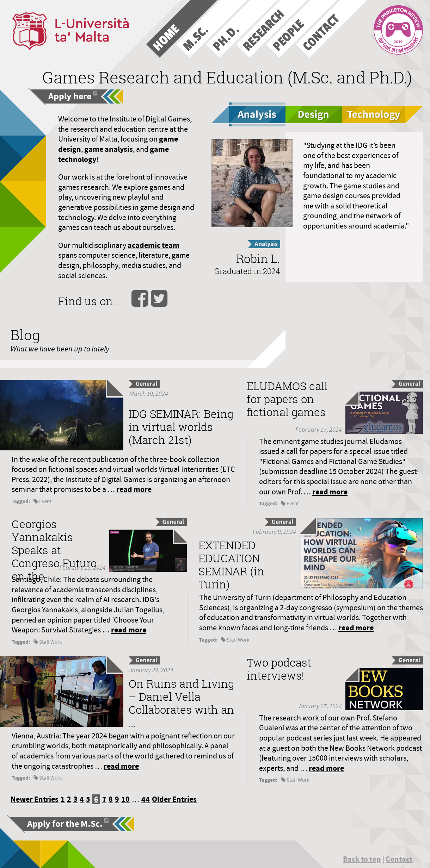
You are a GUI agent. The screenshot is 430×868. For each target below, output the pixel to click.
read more (134, 489)
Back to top (362, 859)
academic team (153, 245)
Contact (399, 859)
